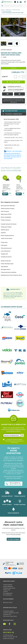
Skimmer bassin (5, 230)
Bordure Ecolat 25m (6, 261)
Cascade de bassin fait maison (9, 224)
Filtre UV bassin (5, 211)
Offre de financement (16, 90)
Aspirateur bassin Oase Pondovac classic (11, 275)
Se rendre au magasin (14, 539)
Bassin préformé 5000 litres (8, 206)
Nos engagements (8, 593)
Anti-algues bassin (6, 269)
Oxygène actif (4, 254)
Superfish (3, 233)
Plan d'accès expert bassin (10, 616)
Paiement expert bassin (9, 588)
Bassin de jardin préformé (7, 236)
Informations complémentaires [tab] (12, 114)
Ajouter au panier (13, 82)
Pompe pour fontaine (6, 227)
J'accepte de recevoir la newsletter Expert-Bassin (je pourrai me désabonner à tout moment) (14, 441)
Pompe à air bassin (6, 220)
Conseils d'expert (8, 585)
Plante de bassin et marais (8, 209)
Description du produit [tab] (10, 111)
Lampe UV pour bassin (7, 238)
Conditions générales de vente (11, 613)
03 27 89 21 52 (9, 632)
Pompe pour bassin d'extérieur (9, 272)
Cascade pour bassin (6, 257)
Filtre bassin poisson (6, 248)
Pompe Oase (4, 242)
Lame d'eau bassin (6, 251)
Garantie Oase (7, 590)
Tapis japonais (4, 267)
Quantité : (5, 77)
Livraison (5, 592)
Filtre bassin (4, 245)
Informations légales (8, 611)
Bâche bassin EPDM (6, 214)
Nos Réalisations (7, 595)
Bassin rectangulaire (6, 217)
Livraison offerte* (16, 87)
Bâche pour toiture (8, 602)
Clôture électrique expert (7, 264)
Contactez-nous (7, 615)
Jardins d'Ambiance (8, 586)
